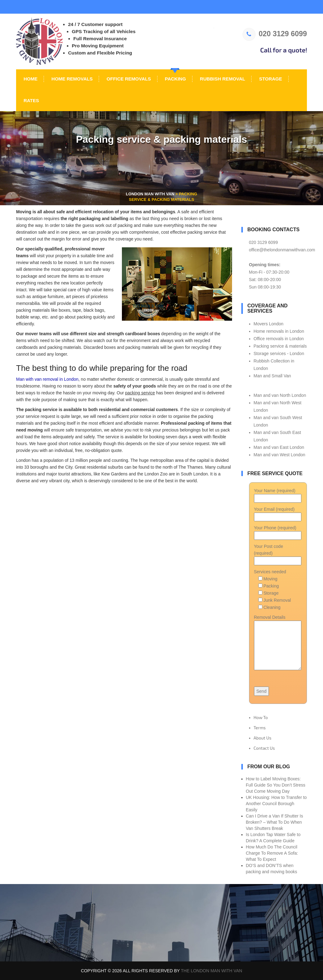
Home (30, 79)
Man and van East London (279, 447)
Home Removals (71, 79)
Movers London (269, 324)
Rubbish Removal (222, 79)
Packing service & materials (280, 346)
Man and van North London (280, 395)
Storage (270, 79)
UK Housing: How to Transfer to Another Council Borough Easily (276, 804)
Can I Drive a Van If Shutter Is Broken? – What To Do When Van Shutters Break (275, 822)
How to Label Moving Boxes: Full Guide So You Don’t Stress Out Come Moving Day (276, 785)
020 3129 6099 (275, 34)
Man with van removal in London (47, 379)
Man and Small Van (272, 376)
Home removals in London (279, 331)
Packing (175, 79)
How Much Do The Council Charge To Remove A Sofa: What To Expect (272, 853)
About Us (263, 738)
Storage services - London (279, 353)
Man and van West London (280, 455)
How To (261, 717)
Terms (260, 728)
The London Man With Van (212, 971)
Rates (31, 100)
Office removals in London (279, 339)
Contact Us (264, 748)
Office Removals (128, 79)
